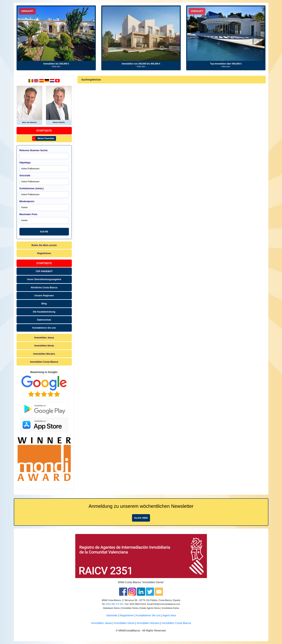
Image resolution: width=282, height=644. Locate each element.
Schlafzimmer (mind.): (32, 188)
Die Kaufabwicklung (44, 312)
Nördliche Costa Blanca (44, 287)
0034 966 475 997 (115, 604)
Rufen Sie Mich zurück (44, 245)
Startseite (44, 131)
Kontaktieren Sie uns (44, 328)
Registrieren (44, 253)
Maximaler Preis (28, 214)
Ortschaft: (25, 175)
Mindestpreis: (27, 201)
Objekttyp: (25, 163)
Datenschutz (44, 320)
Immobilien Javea (44, 338)
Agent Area (169, 615)
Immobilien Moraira (44, 354)
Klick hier (141, 518)
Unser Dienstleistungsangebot (44, 279)
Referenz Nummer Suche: (34, 150)
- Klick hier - (56, 66)
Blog (44, 304)
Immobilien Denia (44, 346)
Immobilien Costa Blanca (44, 362)
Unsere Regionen (44, 296)
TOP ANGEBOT (44, 271)
